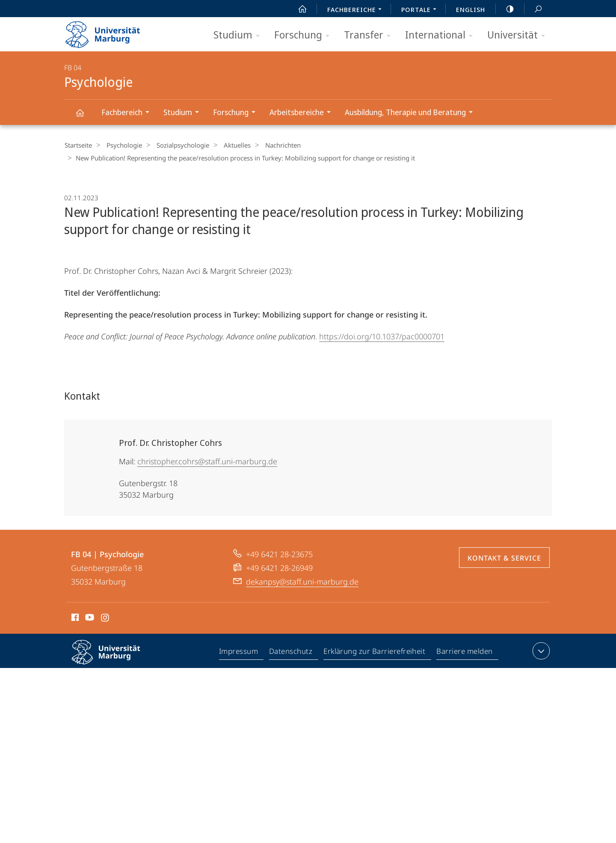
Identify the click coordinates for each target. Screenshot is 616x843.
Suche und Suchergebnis (533, 9)
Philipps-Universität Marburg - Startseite (110, 32)
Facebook (74, 618)
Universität (519, 35)
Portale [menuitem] (421, 10)
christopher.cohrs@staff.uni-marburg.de (207, 460)
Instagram (105, 618)
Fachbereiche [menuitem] (357, 10)
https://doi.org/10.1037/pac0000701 (382, 335)
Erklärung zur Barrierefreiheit (375, 652)
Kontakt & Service (504, 557)
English (471, 9)
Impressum (239, 652)
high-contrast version (505, 9)
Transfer (370, 35)
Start (298, 9)
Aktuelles (227, 145)
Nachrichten (269, 145)
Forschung (305, 35)
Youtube (89, 618)
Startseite (78, 145)
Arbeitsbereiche (303, 113)
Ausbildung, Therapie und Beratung (412, 113)
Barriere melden (465, 652)
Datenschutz (291, 652)
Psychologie (85, 117)
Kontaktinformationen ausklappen (540, 650)
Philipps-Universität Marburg (113, 658)
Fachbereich (128, 113)
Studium (239, 35)
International (442, 35)
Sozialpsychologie (176, 145)
